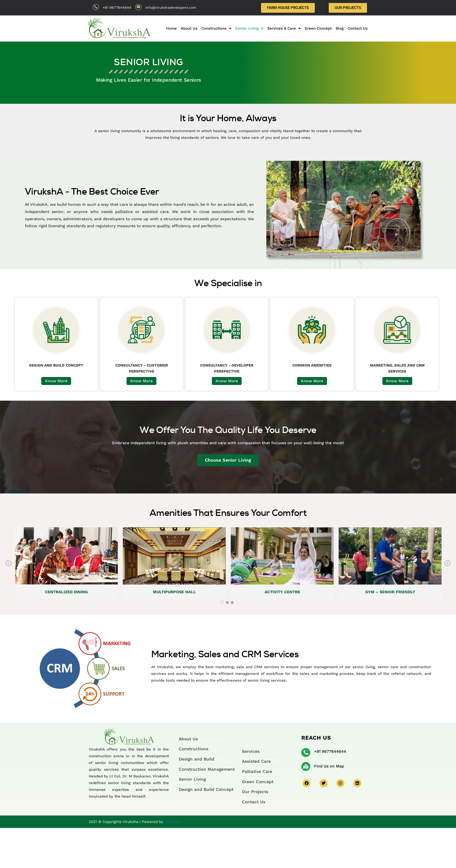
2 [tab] (227, 602)
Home (171, 28)
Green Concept (318, 28)
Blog (340, 28)
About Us (189, 28)
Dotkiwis (172, 822)
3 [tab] (232, 602)
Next (448, 563)
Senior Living (249, 28)
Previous (8, 563)
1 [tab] (222, 602)
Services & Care (284, 28)
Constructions (216, 28)
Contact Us (358, 28)
